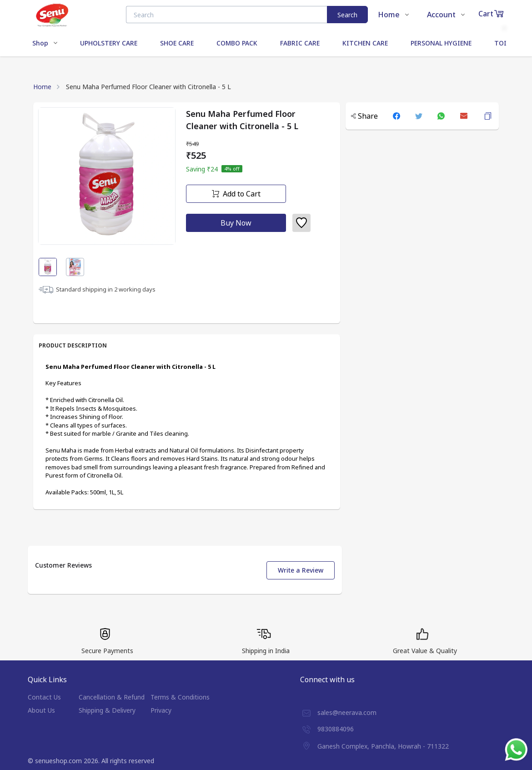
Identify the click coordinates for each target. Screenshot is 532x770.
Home (42, 87)
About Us (41, 710)
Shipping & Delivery (107, 710)
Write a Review (301, 570)
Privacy (161, 710)
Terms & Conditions (180, 697)
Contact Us (44, 697)
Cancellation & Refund (112, 697)
